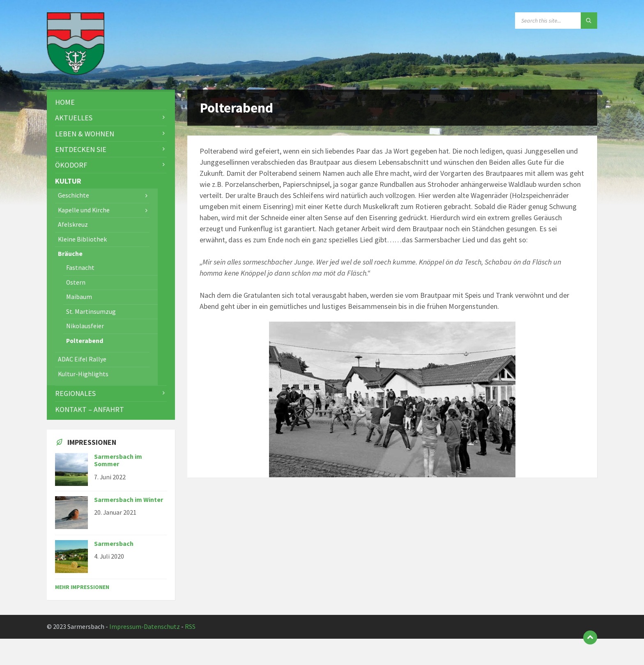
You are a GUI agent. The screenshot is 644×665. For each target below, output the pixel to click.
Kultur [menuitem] (68, 181)
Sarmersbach (114, 544)
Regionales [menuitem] (75, 393)
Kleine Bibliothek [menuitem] (82, 239)
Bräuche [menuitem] (70, 254)
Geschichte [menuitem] (74, 195)
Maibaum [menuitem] (79, 297)
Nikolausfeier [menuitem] (85, 326)
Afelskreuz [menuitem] (73, 224)
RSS (190, 627)
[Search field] (556, 21)
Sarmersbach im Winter (129, 500)
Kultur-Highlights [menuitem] (83, 374)
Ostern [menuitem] (76, 282)
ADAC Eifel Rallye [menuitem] (82, 359)
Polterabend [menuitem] (85, 341)
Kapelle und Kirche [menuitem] (84, 210)
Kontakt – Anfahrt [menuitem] (90, 409)
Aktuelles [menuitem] (74, 118)
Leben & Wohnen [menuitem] (85, 134)
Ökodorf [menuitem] (71, 165)
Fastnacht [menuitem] (80, 268)
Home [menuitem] (65, 102)
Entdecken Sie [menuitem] (81, 149)
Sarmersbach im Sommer (118, 460)
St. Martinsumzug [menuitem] (91, 312)
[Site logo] (76, 72)
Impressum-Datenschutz (145, 627)
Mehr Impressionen (82, 587)
